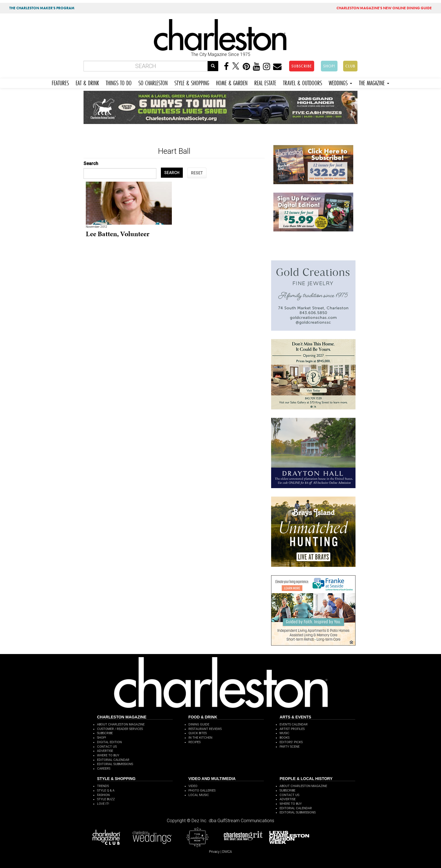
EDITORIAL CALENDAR (113, 760)
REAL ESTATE (265, 82)
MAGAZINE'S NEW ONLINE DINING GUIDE (384, 8)
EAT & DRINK (87, 82)
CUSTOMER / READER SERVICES (120, 729)
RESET (197, 173)
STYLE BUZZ (106, 799)
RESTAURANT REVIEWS (205, 729)
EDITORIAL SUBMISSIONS (115, 764)
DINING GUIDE (199, 724)
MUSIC (284, 733)
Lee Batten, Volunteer (118, 234)
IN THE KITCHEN (200, 738)
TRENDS (103, 786)
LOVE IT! (103, 804)
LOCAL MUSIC (199, 795)
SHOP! (329, 66)
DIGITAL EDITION (109, 742)
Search (91, 164)
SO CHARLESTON (153, 82)
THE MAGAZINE (374, 82)
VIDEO (193, 786)
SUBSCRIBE (302, 66)
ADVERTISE (105, 751)
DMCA (227, 852)
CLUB (350, 66)
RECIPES (194, 742)
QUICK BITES (198, 733)
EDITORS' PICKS (291, 742)
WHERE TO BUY (108, 755)
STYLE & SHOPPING (192, 82)
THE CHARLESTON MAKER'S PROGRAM (42, 8)
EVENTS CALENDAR (294, 724)
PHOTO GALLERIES (202, 791)
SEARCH (172, 173)
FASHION (103, 795)
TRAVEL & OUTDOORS (302, 82)
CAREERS (104, 769)
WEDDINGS (340, 82)
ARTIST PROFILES (292, 729)
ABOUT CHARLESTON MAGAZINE (121, 724)
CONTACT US (107, 747)
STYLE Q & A (106, 791)
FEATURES (60, 82)
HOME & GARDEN (232, 82)
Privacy (214, 852)
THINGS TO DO (119, 82)
